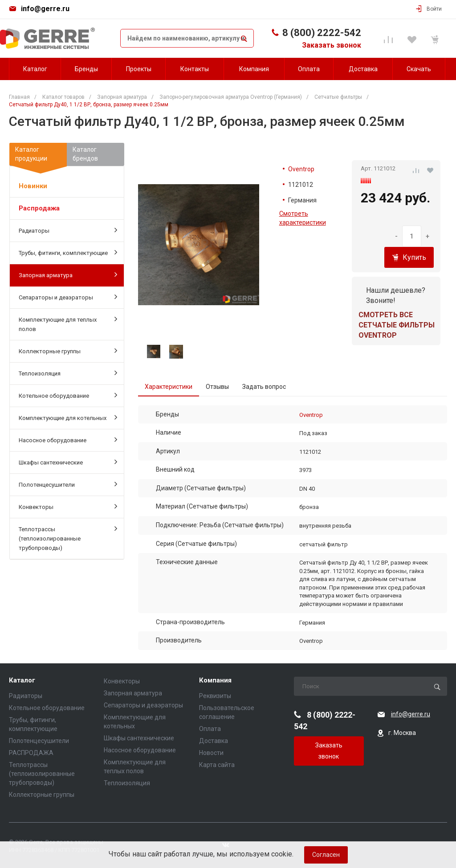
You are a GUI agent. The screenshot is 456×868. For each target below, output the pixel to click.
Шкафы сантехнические (68, 462)
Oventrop (301, 169)
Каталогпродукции (38, 156)
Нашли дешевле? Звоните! (396, 295)
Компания (215, 680)
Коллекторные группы (68, 351)
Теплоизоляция (68, 373)
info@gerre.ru (45, 9)
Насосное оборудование (68, 440)
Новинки (33, 186)
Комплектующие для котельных (68, 417)
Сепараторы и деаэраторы (68, 297)
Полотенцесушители (68, 484)
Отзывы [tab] (217, 387)
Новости (211, 753)
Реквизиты (215, 696)
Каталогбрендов (85, 154)
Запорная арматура (68, 275)
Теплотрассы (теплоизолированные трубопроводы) (68, 538)
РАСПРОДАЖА (31, 753)
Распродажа (39, 208)
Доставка (214, 741)
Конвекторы (68, 506)
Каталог (22, 680)
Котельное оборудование (68, 395)
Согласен (326, 855)
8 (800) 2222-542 (322, 33)
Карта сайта (217, 765)
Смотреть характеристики (303, 218)
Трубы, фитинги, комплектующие (68, 252)
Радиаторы (68, 230)
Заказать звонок (332, 45)
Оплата (210, 729)
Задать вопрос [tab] (264, 387)
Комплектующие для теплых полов (68, 324)
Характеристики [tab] (169, 387)
